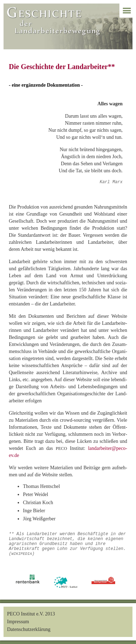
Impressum (18, 622)
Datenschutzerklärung (29, 629)
